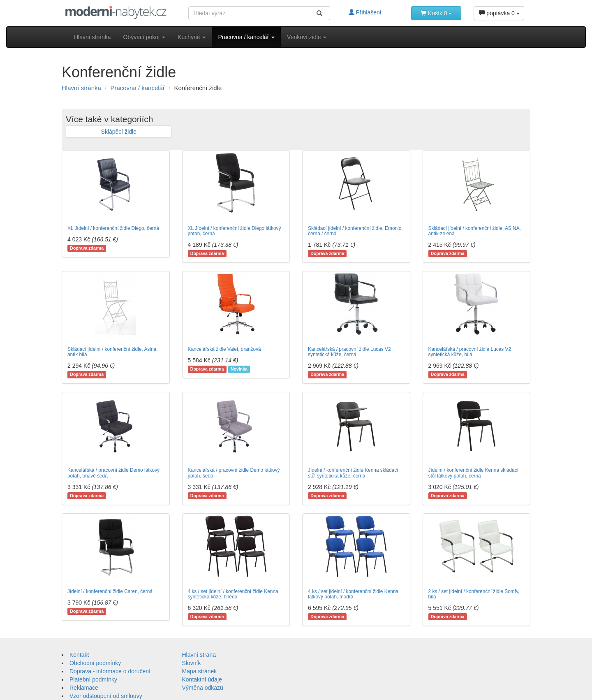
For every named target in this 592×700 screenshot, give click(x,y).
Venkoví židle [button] (307, 37)
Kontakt (79, 655)
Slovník (192, 663)
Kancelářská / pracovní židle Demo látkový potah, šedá (234, 473)
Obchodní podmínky (95, 663)
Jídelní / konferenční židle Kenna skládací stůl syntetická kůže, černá (353, 473)
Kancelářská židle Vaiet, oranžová (224, 349)
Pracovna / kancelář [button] (246, 37)
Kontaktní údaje (202, 679)
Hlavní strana (199, 655)
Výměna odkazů (203, 688)
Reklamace (84, 688)
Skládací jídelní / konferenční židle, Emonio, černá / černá (355, 231)
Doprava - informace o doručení (110, 671)
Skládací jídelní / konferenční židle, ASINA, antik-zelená (475, 231)
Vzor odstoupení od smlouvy (106, 696)
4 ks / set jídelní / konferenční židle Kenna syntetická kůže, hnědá (233, 594)
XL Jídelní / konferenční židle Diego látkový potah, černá (235, 231)
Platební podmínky (93, 679)
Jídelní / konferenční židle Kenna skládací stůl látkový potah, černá (473, 473)
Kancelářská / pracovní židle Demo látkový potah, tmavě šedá (113, 473)
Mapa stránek (200, 671)
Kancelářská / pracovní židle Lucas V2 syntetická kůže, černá (349, 352)
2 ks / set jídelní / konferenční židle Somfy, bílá (474, 594)
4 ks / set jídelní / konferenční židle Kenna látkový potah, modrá (353, 594)
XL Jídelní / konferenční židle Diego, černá (113, 228)
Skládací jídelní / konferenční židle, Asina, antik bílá (112, 352)
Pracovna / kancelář (138, 88)
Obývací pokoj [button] (144, 37)
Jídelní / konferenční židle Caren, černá (110, 591)
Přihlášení (365, 12)
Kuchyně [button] (192, 37)
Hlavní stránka (92, 37)
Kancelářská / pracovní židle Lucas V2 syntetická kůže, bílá (470, 352)
